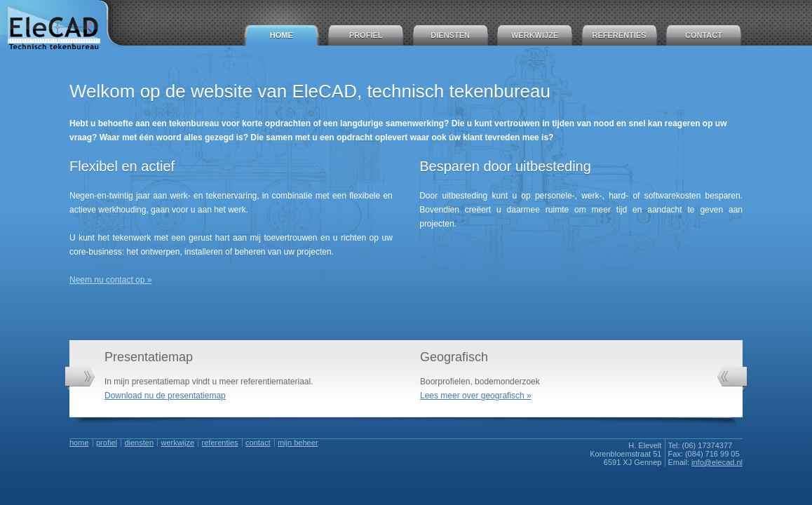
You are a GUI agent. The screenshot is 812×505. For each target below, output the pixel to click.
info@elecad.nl (717, 462)
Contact (704, 35)
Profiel (366, 35)
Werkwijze (535, 35)
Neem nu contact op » (110, 280)
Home (282, 35)
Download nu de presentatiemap (165, 396)
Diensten (450, 35)
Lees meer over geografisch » (476, 396)
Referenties (620, 35)
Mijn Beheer (298, 443)
